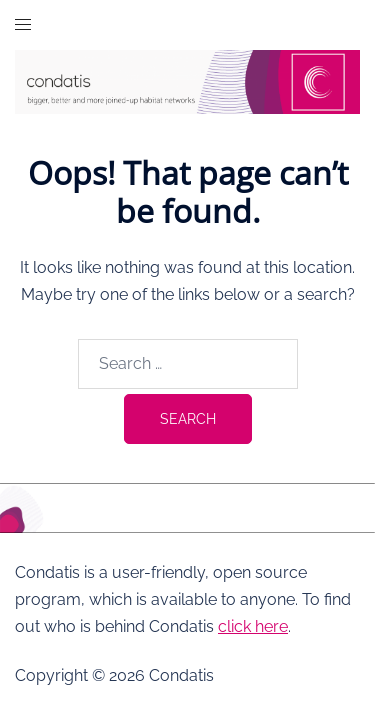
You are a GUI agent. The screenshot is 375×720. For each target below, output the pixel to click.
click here (253, 626)
